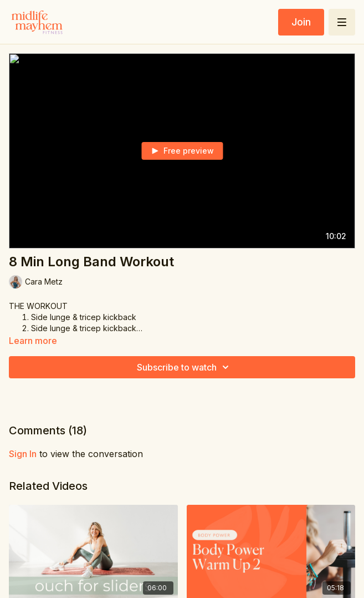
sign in (23, 454)
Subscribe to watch (184, 367)
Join (301, 22)
